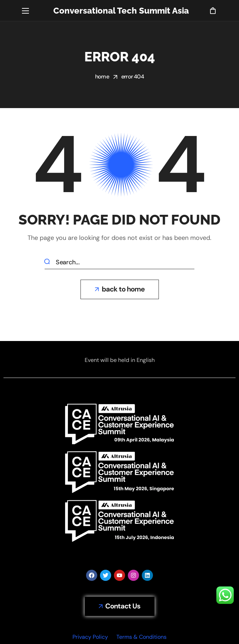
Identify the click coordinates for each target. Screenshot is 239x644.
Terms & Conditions (141, 637)
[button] (213, 10)
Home (102, 77)
